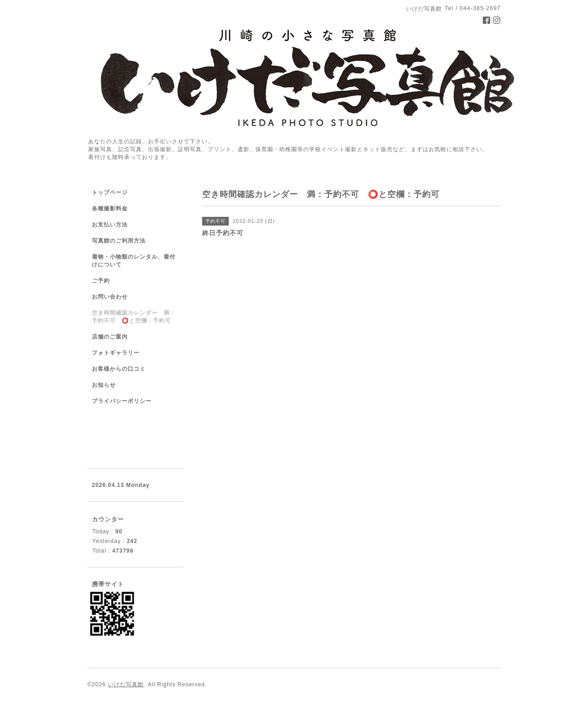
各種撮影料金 (110, 209)
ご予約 (101, 281)
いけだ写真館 (126, 684)
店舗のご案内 (110, 337)
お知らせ (104, 385)
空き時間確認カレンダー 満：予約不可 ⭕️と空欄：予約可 (134, 317)
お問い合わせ (110, 297)
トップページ (110, 192)
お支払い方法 (110, 225)
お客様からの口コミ (119, 369)
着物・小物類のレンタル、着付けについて (134, 261)
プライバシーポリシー (122, 401)
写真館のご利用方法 (119, 241)
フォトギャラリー (116, 353)
